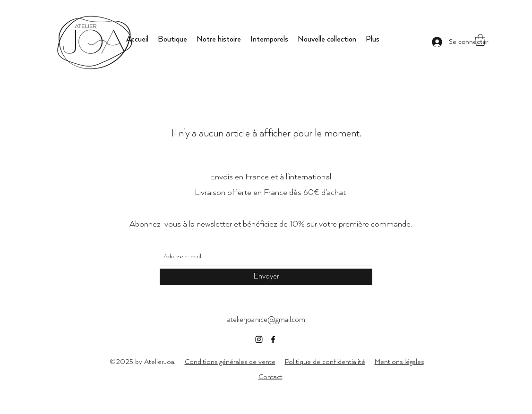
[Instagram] (259, 339)
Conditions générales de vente (230, 362)
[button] (480, 40)
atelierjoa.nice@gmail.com (266, 320)
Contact (270, 377)
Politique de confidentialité (325, 362)
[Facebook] (273, 339)
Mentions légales (399, 362)
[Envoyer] (266, 277)
